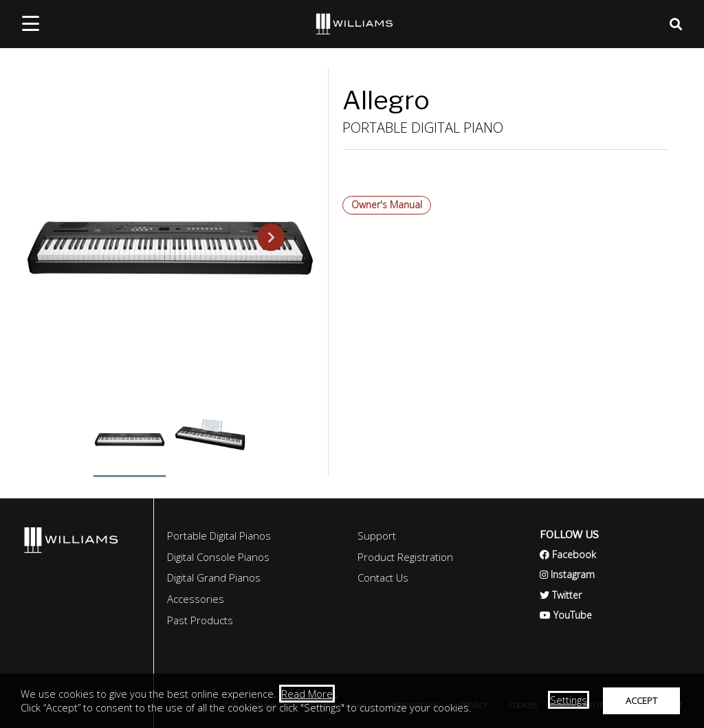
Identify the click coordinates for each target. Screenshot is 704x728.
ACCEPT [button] (641, 701)
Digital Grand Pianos (214, 577)
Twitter (561, 595)
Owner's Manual (387, 205)
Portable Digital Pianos (219, 536)
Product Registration (405, 557)
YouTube (566, 615)
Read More (307, 694)
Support (377, 536)
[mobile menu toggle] (31, 23)
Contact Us (383, 577)
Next (263, 237)
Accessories (196, 599)
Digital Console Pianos (218, 557)
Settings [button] (569, 700)
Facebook (568, 554)
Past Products (200, 620)
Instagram (567, 574)
